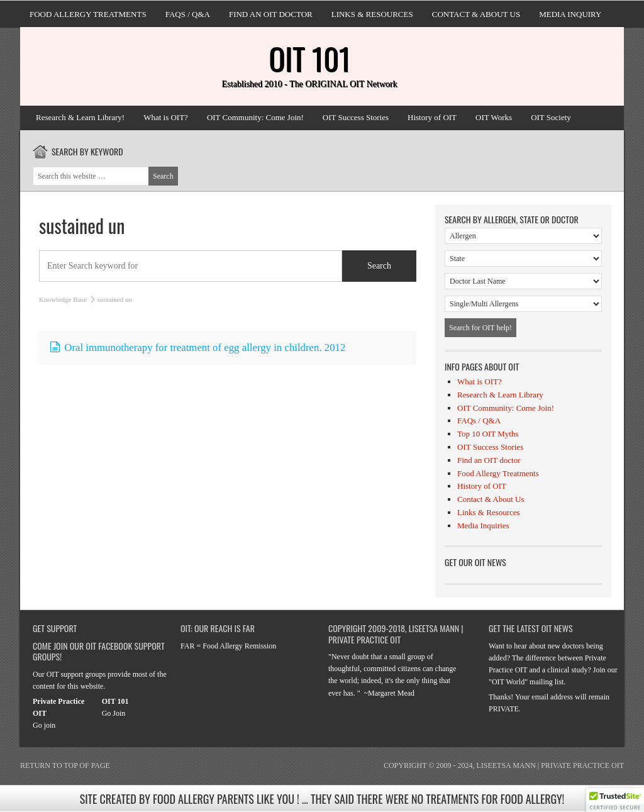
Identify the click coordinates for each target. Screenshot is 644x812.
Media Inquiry (570, 14)
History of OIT (432, 117)
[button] (615, 800)
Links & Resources (372, 14)
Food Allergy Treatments (88, 14)
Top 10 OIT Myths (488, 434)
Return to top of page (65, 765)
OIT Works (494, 117)
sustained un (82, 225)
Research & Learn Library (500, 395)
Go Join (114, 713)
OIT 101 (309, 58)
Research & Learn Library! (80, 117)
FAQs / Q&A (188, 14)
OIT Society (551, 117)
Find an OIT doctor (271, 14)
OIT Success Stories (356, 117)
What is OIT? (166, 117)
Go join (44, 725)
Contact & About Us (476, 14)
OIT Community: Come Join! (255, 117)
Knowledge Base (63, 299)
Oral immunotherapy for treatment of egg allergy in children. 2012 (198, 348)
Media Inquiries (483, 526)
